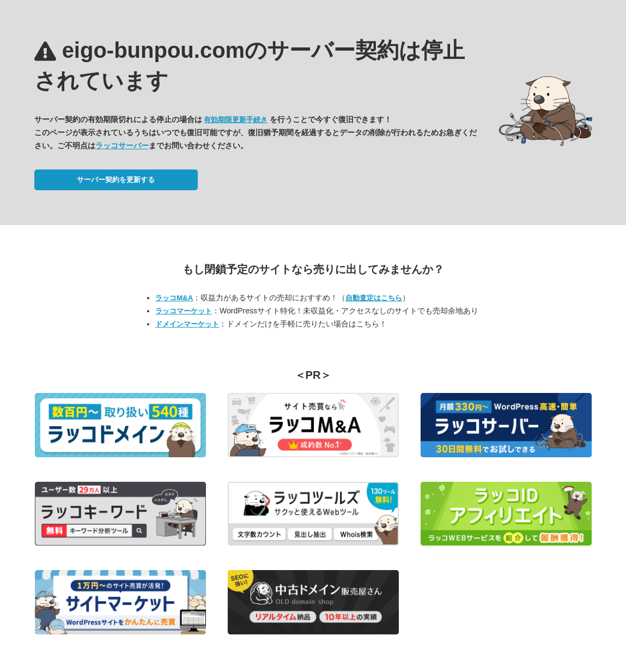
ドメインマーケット (187, 324)
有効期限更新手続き (236, 120)
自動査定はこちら (374, 298)
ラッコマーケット (184, 311)
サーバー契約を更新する (116, 180)
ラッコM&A (174, 298)
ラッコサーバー (122, 146)
